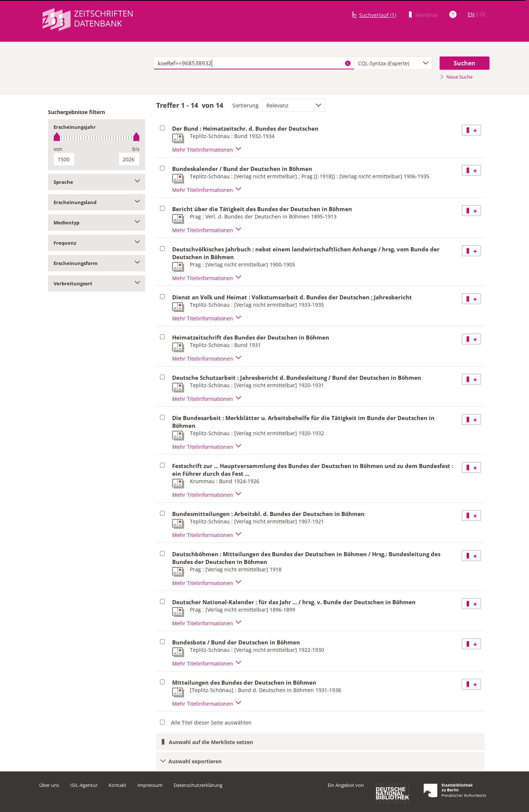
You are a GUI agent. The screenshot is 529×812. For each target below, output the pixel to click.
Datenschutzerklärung (198, 785)
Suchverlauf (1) (378, 15)
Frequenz (97, 243)
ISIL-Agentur (84, 785)
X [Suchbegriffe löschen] (348, 63)
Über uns (49, 785)
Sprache (97, 182)
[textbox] (254, 63)
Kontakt (117, 785)
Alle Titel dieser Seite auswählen (211, 722)
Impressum (150, 785)
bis (136, 149)
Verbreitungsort (97, 283)
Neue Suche (456, 77)
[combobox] (393, 63)
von (58, 149)
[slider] (97, 138)
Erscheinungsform (97, 263)
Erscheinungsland (97, 202)
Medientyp (97, 223)
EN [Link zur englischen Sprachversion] (471, 14)
